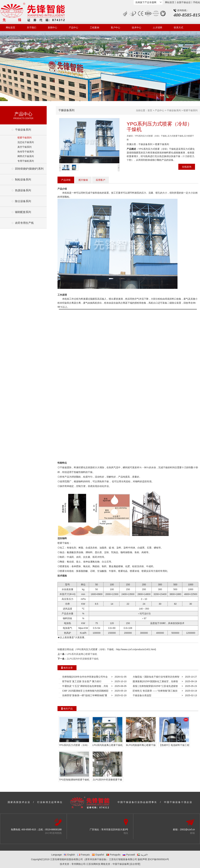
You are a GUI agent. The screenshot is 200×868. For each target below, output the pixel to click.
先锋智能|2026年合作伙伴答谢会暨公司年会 (84, 677)
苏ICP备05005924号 (158, 859)
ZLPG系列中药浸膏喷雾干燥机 (83, 659)
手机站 (196, 2)
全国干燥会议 (184, 2)
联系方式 (178, 28)
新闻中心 (52, 28)
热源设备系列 (23, 190)
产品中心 (73, 28)
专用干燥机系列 (26, 161)
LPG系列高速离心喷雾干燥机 (82, 654)
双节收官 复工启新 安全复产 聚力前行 (81, 681)
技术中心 (136, 28)
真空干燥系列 (24, 147)
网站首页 (170, 2)
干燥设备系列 (23, 130)
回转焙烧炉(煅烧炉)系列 (29, 169)
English (69, 855)
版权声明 (142, 859)
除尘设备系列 (23, 201)
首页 (150, 110)
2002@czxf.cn (187, 829)
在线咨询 (187, 167)
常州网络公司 (78, 864)
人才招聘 (157, 28)
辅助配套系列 (23, 212)
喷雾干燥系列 (24, 138)
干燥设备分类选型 (141, 695)
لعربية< (142, 855)
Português (113, 855)
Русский (129, 855)
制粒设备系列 (23, 180)
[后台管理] (135, 864)
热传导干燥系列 (26, 152)
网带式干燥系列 (26, 156)
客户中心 (115, 28)
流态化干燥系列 (26, 142)
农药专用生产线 (24, 223)
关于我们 (31, 28)
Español (98, 855)
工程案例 (94, 28)
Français (84, 855)
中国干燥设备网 (121, 864)
